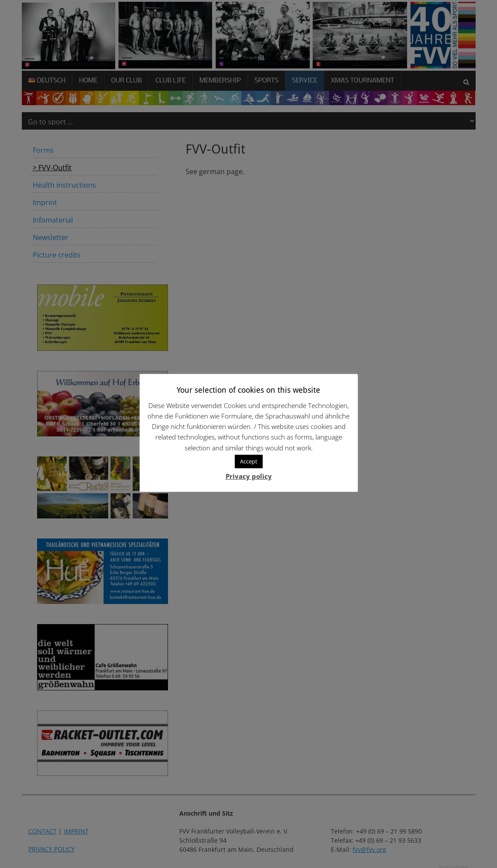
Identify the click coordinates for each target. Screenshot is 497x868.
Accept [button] (249, 461)
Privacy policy (249, 476)
